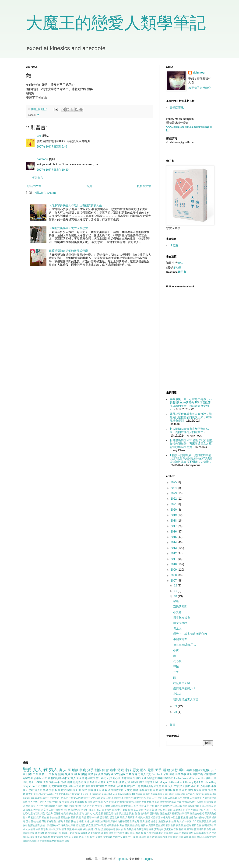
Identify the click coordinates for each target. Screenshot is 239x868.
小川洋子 (209, 810)
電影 (151, 770)
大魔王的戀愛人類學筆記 (116, 23)
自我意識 (141, 829)
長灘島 (99, 837)
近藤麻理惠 (200, 833)
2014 (174, 542)
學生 (165, 810)
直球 (124, 778)
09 (176, 706)
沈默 (92, 821)
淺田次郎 (135, 821)
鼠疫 (67, 841)
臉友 (118, 829)
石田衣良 (197, 825)
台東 (66, 806)
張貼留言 (38, 178)
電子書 (182, 272)
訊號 (111, 833)
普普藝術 (105, 817)
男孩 (127, 825)
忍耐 (31, 790)
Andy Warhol (48, 794)
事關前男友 (180, 639)
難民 (144, 837)
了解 (159, 798)
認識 (122, 774)
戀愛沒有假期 (197, 813)
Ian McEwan (181, 778)
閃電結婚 (108, 837)
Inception (97, 794)
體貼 (199, 837)
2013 (174, 548)
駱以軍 (193, 837)
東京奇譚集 (91, 782)
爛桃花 (64, 825)
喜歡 (189, 770)
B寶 (149, 774)
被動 (214, 829)
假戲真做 (80, 802)
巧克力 (49, 813)
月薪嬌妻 (130, 817)
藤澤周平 (201, 829)
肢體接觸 (170, 790)
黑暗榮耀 (52, 841)
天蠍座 (39, 782)
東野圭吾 (176, 817)
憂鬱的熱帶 (178, 813)
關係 (196, 770)
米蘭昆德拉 (210, 774)
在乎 (136, 806)
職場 (130, 778)
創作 (98, 770)
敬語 (176, 601)
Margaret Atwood (169, 782)
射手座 (187, 810)
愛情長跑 (155, 813)
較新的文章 (34, 186)
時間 (69, 790)
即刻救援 (209, 802)
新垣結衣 (65, 817)
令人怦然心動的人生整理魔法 (43, 802)
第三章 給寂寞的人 (185, 645)
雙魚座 (198, 790)
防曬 (115, 837)
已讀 (202, 786)
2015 (174, 537)
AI (40, 794)
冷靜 (117, 802)
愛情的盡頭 (143, 813)
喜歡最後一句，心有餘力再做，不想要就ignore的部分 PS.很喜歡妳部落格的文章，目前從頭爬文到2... (191, 404)
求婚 (87, 821)
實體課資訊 (177, 108)
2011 (174, 559)
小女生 (195, 786)
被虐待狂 (40, 833)
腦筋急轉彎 (109, 829)
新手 (158, 770)
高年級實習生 (209, 837)
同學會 (78, 806)
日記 (84, 817)
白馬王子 (151, 825)
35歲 (47, 778)
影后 (76, 813)
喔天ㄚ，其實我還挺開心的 (190, 634)
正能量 (102, 782)
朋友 (143, 770)
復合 (25, 790)
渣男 (142, 821)
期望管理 (155, 817)
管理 (64, 829)
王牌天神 (96, 825)
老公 (156, 790)
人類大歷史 (196, 798)
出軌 (25, 782)
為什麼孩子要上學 (202, 821)
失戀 (176, 786)
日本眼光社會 (182, 617)
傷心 (101, 802)
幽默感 (70, 813)
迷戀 (209, 833)
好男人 (72, 778)
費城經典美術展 (157, 833)
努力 (157, 802)
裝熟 (77, 833)
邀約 (190, 790)
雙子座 (132, 837)
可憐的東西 (50, 806)
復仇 (87, 813)
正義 (33, 821)
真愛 (178, 825)
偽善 (95, 802)
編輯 (80, 829)
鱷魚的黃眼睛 (30, 841)
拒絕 (55, 774)
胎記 (101, 829)
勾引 (31, 782)
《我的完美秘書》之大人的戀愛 (68, 228)
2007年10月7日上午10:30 (53, 170)
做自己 (89, 802)
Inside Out (107, 794)
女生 (46, 782)
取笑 (33, 806)
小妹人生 (179, 694)
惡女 (136, 770)
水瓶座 (80, 821)
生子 (116, 825)
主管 (149, 798)
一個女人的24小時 (78, 798)
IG (90, 794)
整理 (58, 817)
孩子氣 (158, 810)
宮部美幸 (55, 782)
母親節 (67, 821)
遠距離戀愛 (150, 778)
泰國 (97, 821)
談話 (127, 833)
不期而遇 (126, 798)
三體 (108, 798)
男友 (122, 825)
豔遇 (138, 833)
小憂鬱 (177, 612)
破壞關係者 (207, 825)
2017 (174, 526)
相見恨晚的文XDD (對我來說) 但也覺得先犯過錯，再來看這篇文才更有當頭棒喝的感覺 (191, 444)
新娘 (73, 817)
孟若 (152, 810)
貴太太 (177, 628)
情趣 (131, 813)
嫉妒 (188, 786)
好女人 (98, 810)
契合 (81, 810)
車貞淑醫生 (187, 833)
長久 (87, 837)
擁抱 (69, 782)
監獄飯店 (161, 825)
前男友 (103, 786)
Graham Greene (80, 794)
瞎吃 (189, 825)
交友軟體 (57, 786)
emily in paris (30, 786)
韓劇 (166, 778)
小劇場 (194, 810)
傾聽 (208, 778)
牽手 (115, 782)
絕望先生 (28, 778)
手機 (178, 774)
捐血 (44, 817)
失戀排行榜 (55, 810)
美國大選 (93, 829)
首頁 (89, 186)
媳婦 (141, 810)
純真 (67, 774)
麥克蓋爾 (42, 841)
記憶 (127, 782)
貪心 (146, 833)
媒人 (136, 810)
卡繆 (179, 802)
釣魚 (81, 837)
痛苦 (138, 825)
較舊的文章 (144, 186)
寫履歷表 (178, 810)
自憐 (123, 829)
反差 (28, 806)
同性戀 (91, 806)
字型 (146, 810)
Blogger (147, 859)
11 (176, 591)
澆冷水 (154, 821)
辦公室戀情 (146, 782)
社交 (129, 790)
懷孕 (187, 813)
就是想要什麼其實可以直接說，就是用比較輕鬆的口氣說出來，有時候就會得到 (191, 417)
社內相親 (30, 829)
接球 (57, 790)
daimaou (42, 159)
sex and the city (39, 798)
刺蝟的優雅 (140, 802)
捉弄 (39, 817)
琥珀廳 (110, 825)
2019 (174, 515)
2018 (174, 521)
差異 (63, 813)
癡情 (143, 825)
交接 (65, 786)
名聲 (97, 806)
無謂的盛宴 (34, 825)
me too (213, 794)
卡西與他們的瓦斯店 (193, 802)
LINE (156, 782)
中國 (134, 798)
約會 (105, 770)
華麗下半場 (190, 829)
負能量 (135, 782)
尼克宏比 (35, 813)
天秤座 (37, 810)
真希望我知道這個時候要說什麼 (68, 251)
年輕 (208, 786)
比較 (74, 821)
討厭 (121, 782)
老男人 (142, 774)
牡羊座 (72, 825)
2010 (174, 564)
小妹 (128, 770)
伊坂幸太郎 (75, 786)
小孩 (176, 650)
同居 (84, 806)
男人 (53, 770)
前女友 (95, 786)
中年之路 (141, 798)
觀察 (106, 833)
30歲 (74, 774)
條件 (196, 817)
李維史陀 (165, 817)
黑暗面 (61, 841)
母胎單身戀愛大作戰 (52, 821)
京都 (165, 798)
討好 (116, 833)
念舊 (101, 813)
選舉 (45, 837)
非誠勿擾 (162, 837)
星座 (35, 774)
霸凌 (155, 837)
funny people (202, 794)
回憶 (113, 806)
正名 (28, 821)
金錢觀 (75, 837)
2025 (174, 482)
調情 (122, 833)
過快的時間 (180, 607)
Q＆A (197, 782)
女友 (91, 810)
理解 (105, 790)
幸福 (214, 786)
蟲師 (209, 829)
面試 (170, 837)
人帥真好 (172, 798)
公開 (214, 778)
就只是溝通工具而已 (186, 699)
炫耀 (174, 821)
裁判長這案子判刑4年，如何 (60, 833)
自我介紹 (131, 829)
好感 (114, 810)
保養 (72, 802)
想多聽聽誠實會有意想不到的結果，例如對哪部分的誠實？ (189, 430)
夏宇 (147, 806)
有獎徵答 (78, 782)
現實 (104, 825)
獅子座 (97, 790)
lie (196, 778)
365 (171, 778)
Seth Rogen (152, 794)
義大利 (148, 790)
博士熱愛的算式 (168, 802)
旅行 (175, 770)
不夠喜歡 (116, 798)
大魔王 (29, 810)
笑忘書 (44, 829)
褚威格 (84, 833)
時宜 (63, 790)
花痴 (181, 829)
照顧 (90, 790)
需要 (149, 837)
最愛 (122, 817)
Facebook (157, 774)
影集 (82, 813)
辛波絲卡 (138, 778)
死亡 (109, 782)
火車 (169, 821)
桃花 (191, 817)
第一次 (52, 829)
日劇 (78, 817)
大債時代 (165, 806)
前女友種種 (180, 623)
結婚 (91, 774)
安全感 (80, 778)
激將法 (162, 821)
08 (176, 712)
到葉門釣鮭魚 (127, 802)
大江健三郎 (176, 806)
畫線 (132, 825)
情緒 (46, 790)
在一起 (136, 786)
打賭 (33, 817)
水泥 (84, 790)
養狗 (211, 790)
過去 (184, 790)
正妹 (109, 778)
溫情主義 (198, 774)
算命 (59, 829)
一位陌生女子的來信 (58, 798)
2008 (174, 575)
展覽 (172, 774)
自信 (179, 790)
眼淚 (183, 825)
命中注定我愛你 (117, 786)
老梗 (162, 790)
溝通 (148, 821)
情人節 (38, 790)
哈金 (108, 806)
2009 (174, 570)
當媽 (107, 774)
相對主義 (171, 825)
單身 (135, 774)
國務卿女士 (122, 806)
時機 (97, 817)
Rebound (140, 794)
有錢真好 (140, 817)
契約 (86, 810)
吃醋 (71, 806)
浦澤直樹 (105, 821)
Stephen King (209, 782)
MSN (191, 778)
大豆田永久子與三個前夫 (200, 806)
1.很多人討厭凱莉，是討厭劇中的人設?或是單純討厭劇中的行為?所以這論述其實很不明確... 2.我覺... (191, 459)
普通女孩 (115, 817)
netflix (201, 778)
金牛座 (67, 837)
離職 (138, 837)
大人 (170, 786)
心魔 (95, 813)
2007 (174, 581)
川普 (43, 813)
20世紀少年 (32, 794)
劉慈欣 (150, 802)
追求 (113, 770)
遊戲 (121, 770)
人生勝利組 (183, 798)
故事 (183, 774)
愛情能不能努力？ (184, 688)
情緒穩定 (124, 813)
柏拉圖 (184, 817)
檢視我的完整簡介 (200, 88)
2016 (174, 532)
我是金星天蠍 (182, 683)
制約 (53, 778)
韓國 (205, 790)
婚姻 (75, 770)
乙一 (154, 798)
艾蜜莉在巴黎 (171, 829)
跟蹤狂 (177, 833)
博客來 (174, 246)
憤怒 (51, 790)
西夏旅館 (93, 833)
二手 (176, 672)
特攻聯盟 (81, 825)
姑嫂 (125, 810)
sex (116, 774)
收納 (52, 817)
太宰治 (45, 810)
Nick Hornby (186, 782)
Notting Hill (130, 794)
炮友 (179, 821)
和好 (102, 806)
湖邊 (189, 774)
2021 (174, 504)
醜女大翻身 (57, 837)
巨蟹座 (57, 813)
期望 (148, 817)
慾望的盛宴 (166, 813)
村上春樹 (101, 778)
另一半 (40, 806)
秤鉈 (176, 667)
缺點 (85, 829)
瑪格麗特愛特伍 (117, 790)
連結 (180, 263)
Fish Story (66, 794)
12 (176, 586)
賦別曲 (170, 833)
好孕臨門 (107, 810)
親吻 (101, 833)
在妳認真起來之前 (151, 786)
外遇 (157, 806)
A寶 (57, 794)
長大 (92, 837)
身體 (42, 774)
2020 (174, 510)
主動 (129, 774)
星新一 (90, 817)
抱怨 (63, 782)
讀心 (133, 833)
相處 (83, 770)
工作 (48, 774)
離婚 (160, 778)
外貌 (152, 806)
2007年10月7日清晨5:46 (52, 147)
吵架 (59, 778)
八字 (106, 802)
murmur (26, 798)
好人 (182, 786)
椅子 (75, 790)
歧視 (39, 821)
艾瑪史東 (159, 829)
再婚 (111, 802)
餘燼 (181, 837)
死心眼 (177, 661)
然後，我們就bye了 (50, 825)
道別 (40, 837)
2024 (174, 488)
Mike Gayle (118, 794)
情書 (116, 813)
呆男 (166, 774)
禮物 (135, 790)
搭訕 (61, 774)
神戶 (38, 829)
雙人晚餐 (123, 837)
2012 (174, 553)
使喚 (62, 802)
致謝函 (150, 829)
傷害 (88, 786)
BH (39, 136)
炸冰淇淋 (187, 821)
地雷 (141, 806)
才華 (28, 817)
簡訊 (69, 829)
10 (176, 596)
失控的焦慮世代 (69, 810)
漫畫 (101, 774)
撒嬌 (84, 774)
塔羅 (165, 786)
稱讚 (141, 790)
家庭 (170, 810)
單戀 (129, 786)
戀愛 (27, 770)
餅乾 (176, 837)
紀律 (74, 829)
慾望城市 (90, 778)
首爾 (186, 837)
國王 (131, 806)
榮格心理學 (205, 817)
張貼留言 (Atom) (45, 193)
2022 (174, 499)
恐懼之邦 (108, 813)
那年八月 (39, 778)
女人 (37, 770)
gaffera (123, 859)
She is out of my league (170, 794)
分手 (90, 770)
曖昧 (182, 770)
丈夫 (103, 798)
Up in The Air (189, 794)
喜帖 (65, 778)
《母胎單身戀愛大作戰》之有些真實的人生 (75, 205)
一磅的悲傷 (94, 798)
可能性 (60, 806)
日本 (29, 774)
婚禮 (130, 810)
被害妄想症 (28, 833)
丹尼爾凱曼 (44, 786)
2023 (174, 493)
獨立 (88, 825)
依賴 (67, 802)
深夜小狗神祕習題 (120, 821)
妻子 (120, 810)
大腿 (185, 806)
